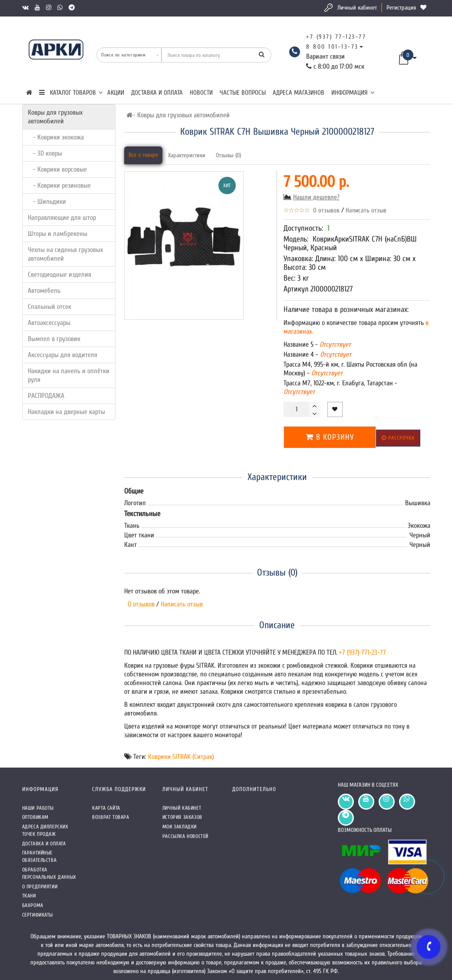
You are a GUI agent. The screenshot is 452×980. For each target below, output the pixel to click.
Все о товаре (143, 155)
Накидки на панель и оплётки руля (69, 375)
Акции (116, 93)
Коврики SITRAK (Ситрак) (181, 757)
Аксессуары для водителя (63, 355)
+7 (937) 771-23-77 (363, 652)
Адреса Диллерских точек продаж (45, 830)
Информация (353, 93)
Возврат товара (111, 817)
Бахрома (33, 905)
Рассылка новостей (185, 836)
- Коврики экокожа (56, 137)
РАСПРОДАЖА (46, 396)
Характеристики (187, 155)
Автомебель (44, 291)
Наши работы (38, 808)
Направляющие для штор (62, 218)
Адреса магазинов (299, 93)
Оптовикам (35, 817)
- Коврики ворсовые (57, 169)
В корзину (330, 437)
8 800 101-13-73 (332, 47)
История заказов (182, 817)
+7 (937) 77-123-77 (336, 37)
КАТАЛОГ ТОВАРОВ (71, 93)
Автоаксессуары (49, 323)
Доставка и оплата (157, 93)
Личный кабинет (357, 8)
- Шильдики (47, 202)
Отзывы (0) (228, 155)
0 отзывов (325, 210)
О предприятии (40, 887)
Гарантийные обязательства (40, 856)
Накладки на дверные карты (66, 412)
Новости (201, 93)
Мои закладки (180, 827)
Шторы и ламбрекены (58, 234)
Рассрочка (398, 438)
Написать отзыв (366, 210)
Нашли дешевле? (316, 197)
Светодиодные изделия (59, 275)
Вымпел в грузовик (54, 339)
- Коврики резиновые (59, 185)
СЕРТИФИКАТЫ (38, 915)
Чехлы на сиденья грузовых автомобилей (65, 254)
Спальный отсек (49, 307)
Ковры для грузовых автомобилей (55, 117)
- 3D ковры (45, 153)
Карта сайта (106, 808)
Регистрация (401, 8)
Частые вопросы (243, 93)
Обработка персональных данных (49, 873)
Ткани (29, 896)
